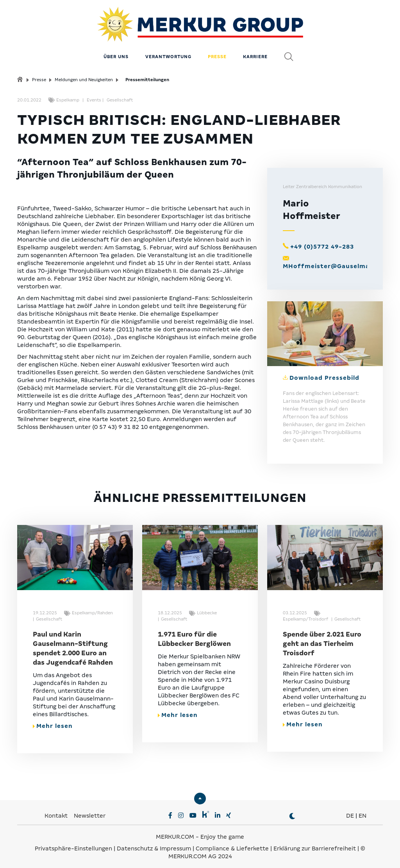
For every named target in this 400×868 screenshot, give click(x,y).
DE (350, 812)
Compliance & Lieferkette (233, 845)
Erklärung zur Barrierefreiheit (315, 845)
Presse (217, 53)
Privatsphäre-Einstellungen (73, 845)
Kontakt (57, 812)
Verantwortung (168, 53)
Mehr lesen (53, 722)
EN (362, 812)
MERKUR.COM (175, 833)
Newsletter (90, 812)
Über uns (116, 53)
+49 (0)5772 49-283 (322, 243)
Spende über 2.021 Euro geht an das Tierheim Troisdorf (322, 640)
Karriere (255, 53)
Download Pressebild (324, 374)
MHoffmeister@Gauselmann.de (336, 262)
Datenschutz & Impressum (155, 845)
